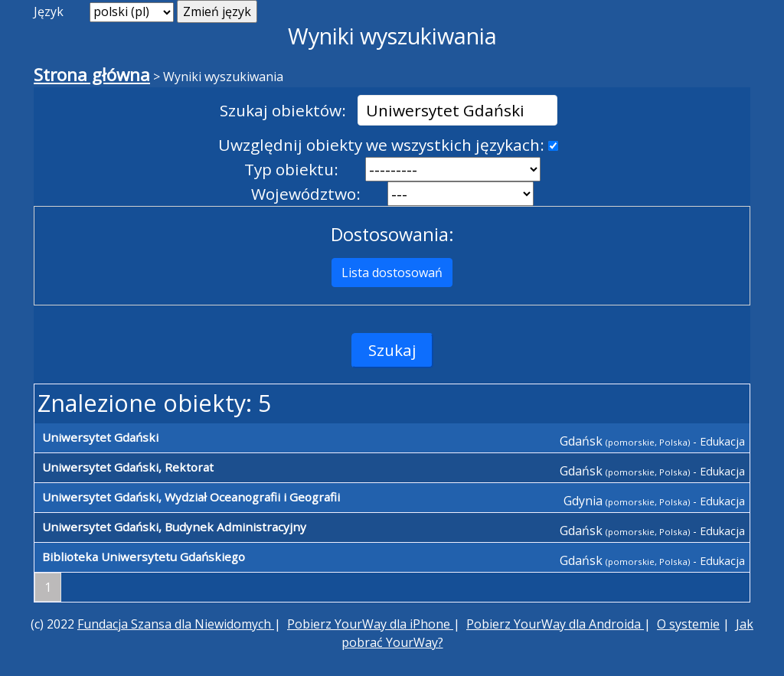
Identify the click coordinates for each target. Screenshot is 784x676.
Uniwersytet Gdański (100, 437)
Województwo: (306, 194)
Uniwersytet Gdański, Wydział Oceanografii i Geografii (191, 497)
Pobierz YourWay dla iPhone (370, 624)
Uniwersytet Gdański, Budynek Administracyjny (174, 527)
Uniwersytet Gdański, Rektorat (128, 467)
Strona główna (92, 75)
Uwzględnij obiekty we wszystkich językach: (381, 145)
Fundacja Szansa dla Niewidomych (176, 624)
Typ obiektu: (291, 169)
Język (49, 11)
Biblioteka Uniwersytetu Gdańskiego (144, 557)
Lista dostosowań (392, 273)
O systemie (688, 624)
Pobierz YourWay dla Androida (555, 624)
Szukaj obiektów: (283, 110)
